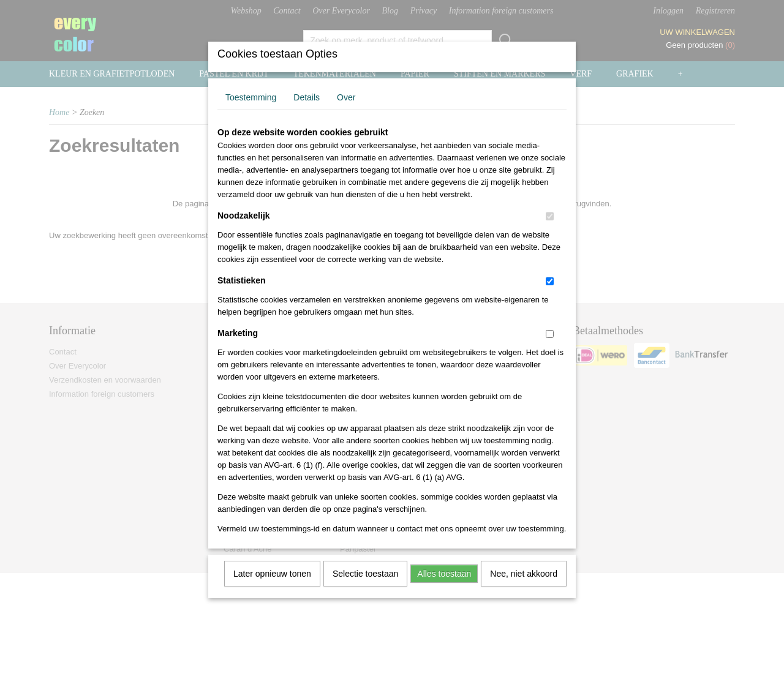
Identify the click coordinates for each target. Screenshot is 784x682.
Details (307, 113)
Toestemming (251, 113)
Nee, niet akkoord (524, 590)
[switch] (550, 232)
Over (346, 113)
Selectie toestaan (365, 590)
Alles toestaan (444, 590)
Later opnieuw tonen (272, 590)
